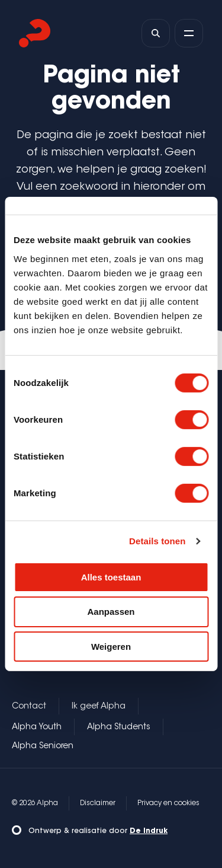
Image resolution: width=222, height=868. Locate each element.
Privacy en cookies (168, 803)
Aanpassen (111, 612)
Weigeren (111, 647)
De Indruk (149, 831)
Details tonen (157, 541)
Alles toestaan (111, 577)
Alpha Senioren (43, 746)
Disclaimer (98, 803)
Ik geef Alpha (99, 707)
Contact (29, 707)
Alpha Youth (37, 727)
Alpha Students (119, 727)
